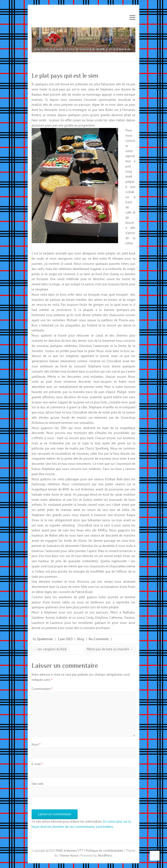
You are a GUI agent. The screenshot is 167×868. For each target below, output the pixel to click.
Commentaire (42, 689)
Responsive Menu (132, 17)
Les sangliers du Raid (50, 649)
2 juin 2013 (65, 639)
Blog (81, 639)
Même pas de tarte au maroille (110, 649)
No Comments (99, 639)
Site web (38, 784)
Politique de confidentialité (104, 851)
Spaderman (45, 639)
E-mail (37, 764)
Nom (36, 745)
